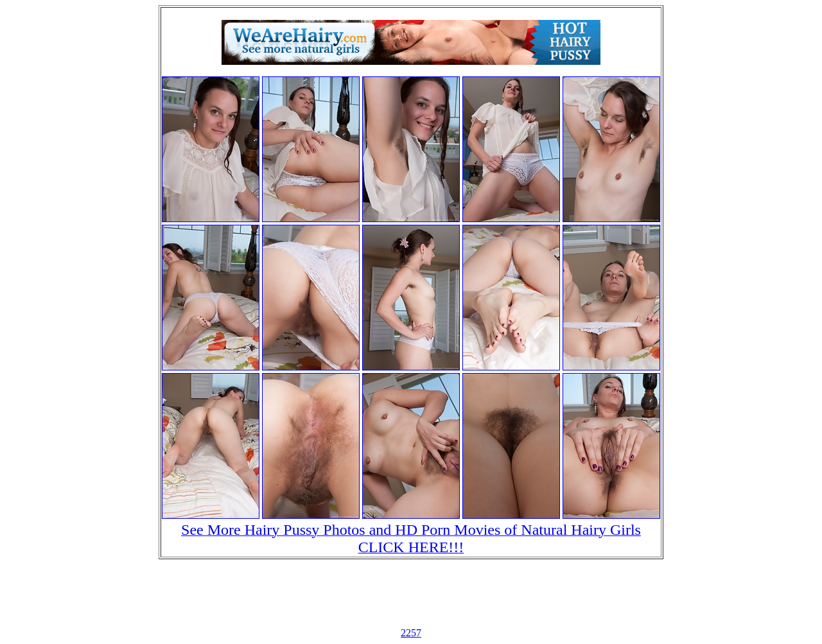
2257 (411, 633)
